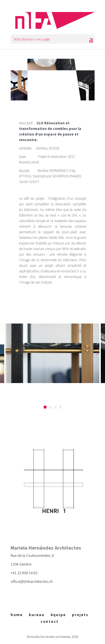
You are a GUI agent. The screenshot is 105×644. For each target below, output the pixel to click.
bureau (37, 615)
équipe (58, 615)
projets (80, 615)
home (17, 615)
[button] (8, 353)
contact (50, 621)
